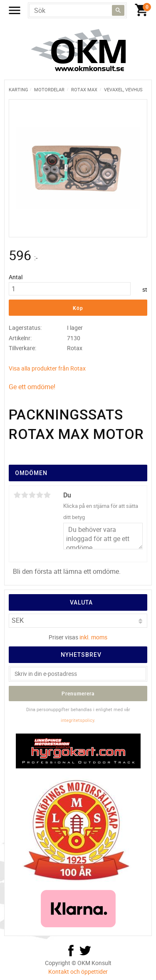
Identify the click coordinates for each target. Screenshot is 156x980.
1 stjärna (17, 495)
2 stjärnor (25, 495)
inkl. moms (93, 637)
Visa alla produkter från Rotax (47, 368)
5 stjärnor (47, 495)
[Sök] (118, 10)
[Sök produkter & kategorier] (77, 10)
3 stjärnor (32, 495)
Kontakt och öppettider (78, 971)
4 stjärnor (40, 495)
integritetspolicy (77, 720)
